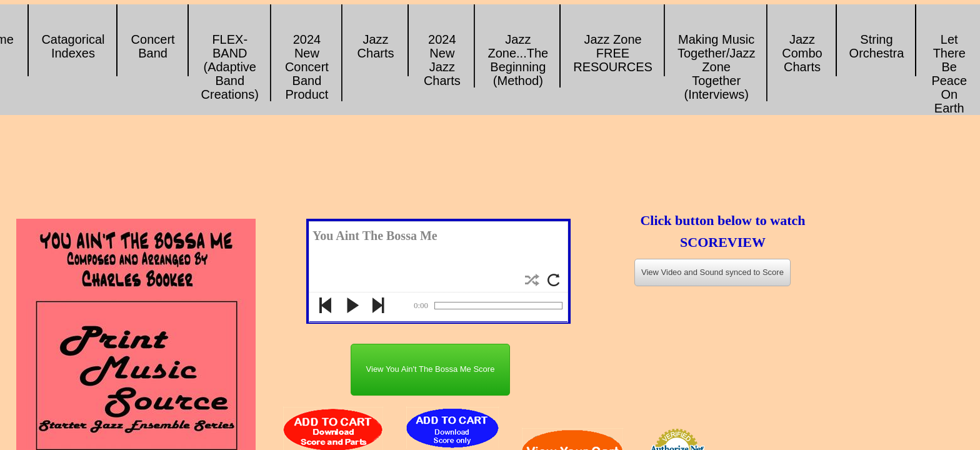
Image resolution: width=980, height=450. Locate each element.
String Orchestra (877, 46)
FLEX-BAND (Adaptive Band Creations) (230, 67)
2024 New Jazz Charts (442, 60)
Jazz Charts (376, 46)
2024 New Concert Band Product (307, 67)
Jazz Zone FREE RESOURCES (613, 53)
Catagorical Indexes (73, 46)
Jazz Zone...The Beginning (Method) (518, 60)
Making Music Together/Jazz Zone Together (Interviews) (717, 67)
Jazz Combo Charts (802, 53)
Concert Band (153, 46)
